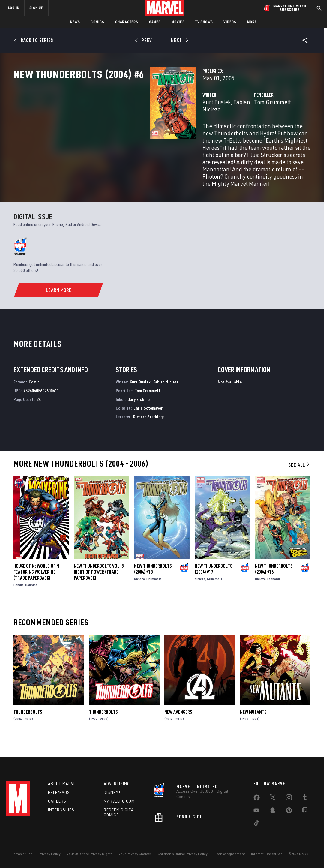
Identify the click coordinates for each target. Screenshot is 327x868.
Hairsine (31, 599)
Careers (57, 801)
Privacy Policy (50, 854)
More (252, 22)
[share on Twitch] (305, 812)
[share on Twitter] (273, 799)
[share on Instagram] (289, 799)
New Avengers (178, 726)
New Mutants (253, 726)
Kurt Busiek (121, 128)
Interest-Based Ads (267, 854)
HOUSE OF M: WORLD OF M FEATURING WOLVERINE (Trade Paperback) (36, 586)
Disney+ (112, 792)
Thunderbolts (28, 726)
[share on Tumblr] (305, 799)
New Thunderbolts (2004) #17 (213, 583)
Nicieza (139, 593)
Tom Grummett (225, 128)
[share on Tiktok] (256, 824)
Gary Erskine (139, 414)
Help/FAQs (59, 792)
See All (299, 479)
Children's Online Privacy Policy (183, 854)
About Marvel (63, 784)
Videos (230, 22)
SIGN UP (36, 8)
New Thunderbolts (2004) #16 (274, 583)
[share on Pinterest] (289, 812)
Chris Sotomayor (148, 422)
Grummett (154, 593)
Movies (178, 22)
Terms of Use (22, 854)
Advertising (117, 784)
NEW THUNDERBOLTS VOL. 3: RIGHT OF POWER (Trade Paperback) (99, 586)
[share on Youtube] (256, 812)
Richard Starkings (149, 431)
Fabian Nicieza (156, 128)
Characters (127, 22)
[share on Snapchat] (273, 812)
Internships (61, 810)
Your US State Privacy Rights (90, 854)
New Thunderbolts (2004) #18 (153, 583)
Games (155, 22)
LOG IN (14, 8)
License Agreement (229, 854)
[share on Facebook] (257, 799)
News (75, 22)
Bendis (19, 599)
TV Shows (204, 22)
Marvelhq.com (119, 801)
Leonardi (274, 593)
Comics (97, 22)
